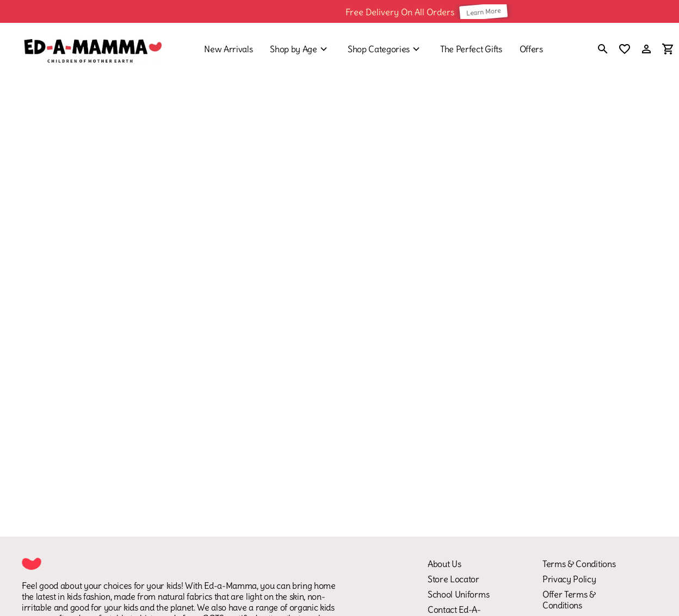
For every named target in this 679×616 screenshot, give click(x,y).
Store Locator (453, 579)
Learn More (489, 11)
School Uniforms (458, 594)
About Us (444, 564)
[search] (603, 50)
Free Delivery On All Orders (406, 11)
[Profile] (646, 49)
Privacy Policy (569, 579)
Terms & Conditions (579, 564)
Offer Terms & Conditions (569, 600)
